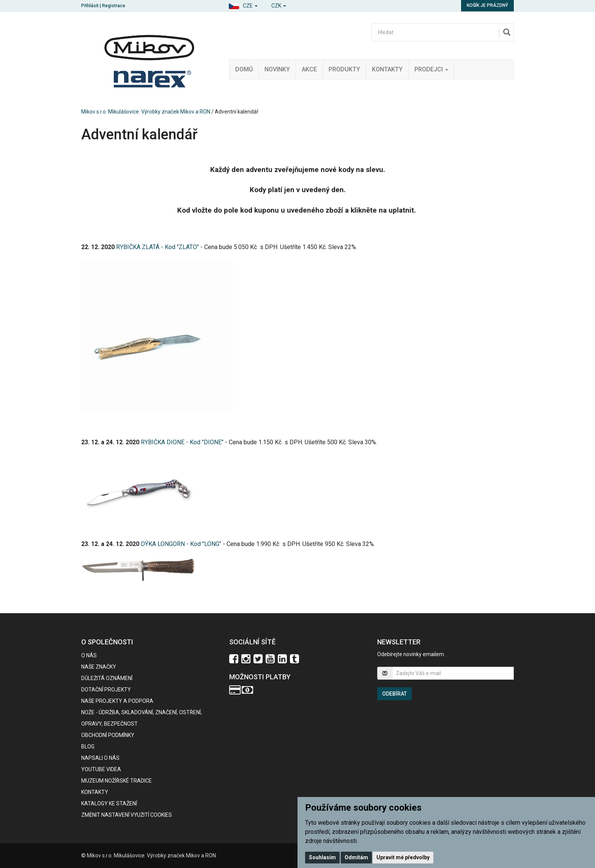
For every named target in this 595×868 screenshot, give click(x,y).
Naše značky (99, 667)
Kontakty (387, 69)
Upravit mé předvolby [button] (403, 857)
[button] (243, 5)
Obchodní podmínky (108, 735)
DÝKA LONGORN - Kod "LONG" (181, 544)
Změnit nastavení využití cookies (127, 815)
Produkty (344, 69)
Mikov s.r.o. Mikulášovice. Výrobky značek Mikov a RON (146, 112)
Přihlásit (90, 6)
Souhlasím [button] (322, 857)
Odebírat (394, 694)
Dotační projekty (106, 690)
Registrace (114, 6)
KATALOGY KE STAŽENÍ (109, 803)
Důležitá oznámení (107, 678)
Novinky (277, 69)
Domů (244, 69)
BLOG (88, 746)
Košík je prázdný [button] (487, 5)
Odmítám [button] (356, 857)
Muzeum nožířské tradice (116, 781)
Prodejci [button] (431, 69)
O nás (89, 655)
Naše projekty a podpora (117, 701)
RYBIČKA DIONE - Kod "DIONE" (182, 442)
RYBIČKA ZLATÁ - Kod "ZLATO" (157, 247)
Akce (309, 69)
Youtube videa (101, 769)
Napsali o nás (100, 758)
